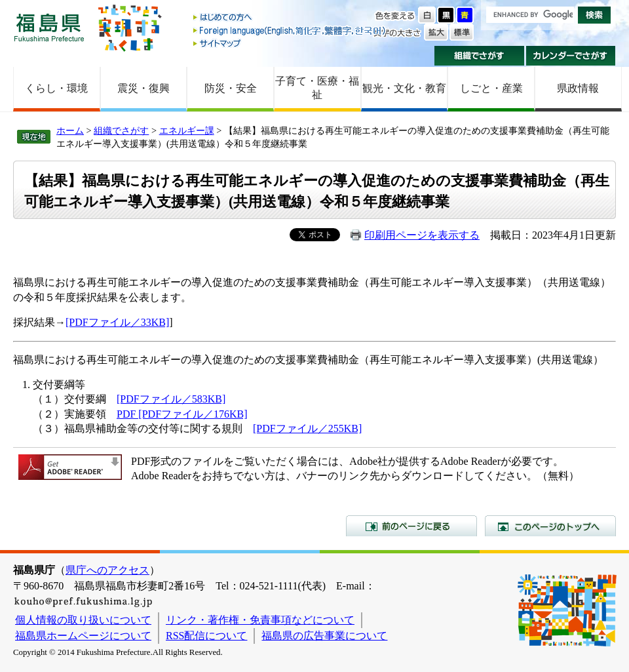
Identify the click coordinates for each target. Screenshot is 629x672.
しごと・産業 (491, 88)
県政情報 (578, 88)
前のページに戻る (411, 526)
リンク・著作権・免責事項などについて (260, 620)
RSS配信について (206, 636)
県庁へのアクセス (107, 570)
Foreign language (290, 30)
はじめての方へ (290, 18)
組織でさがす (479, 56)
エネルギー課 (187, 130)
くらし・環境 (56, 88)
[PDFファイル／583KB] (171, 399)
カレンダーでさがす (571, 56)
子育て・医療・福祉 (317, 88)
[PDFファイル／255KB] (307, 428)
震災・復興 (143, 88)
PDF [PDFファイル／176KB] (182, 414)
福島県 (49, 27)
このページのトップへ (550, 526)
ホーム (70, 130)
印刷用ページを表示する (422, 235)
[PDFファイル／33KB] (117, 322)
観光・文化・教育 (404, 88)
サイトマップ (290, 43)
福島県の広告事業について (324, 636)
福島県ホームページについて (83, 636)
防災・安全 (231, 88)
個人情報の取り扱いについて (83, 620)
